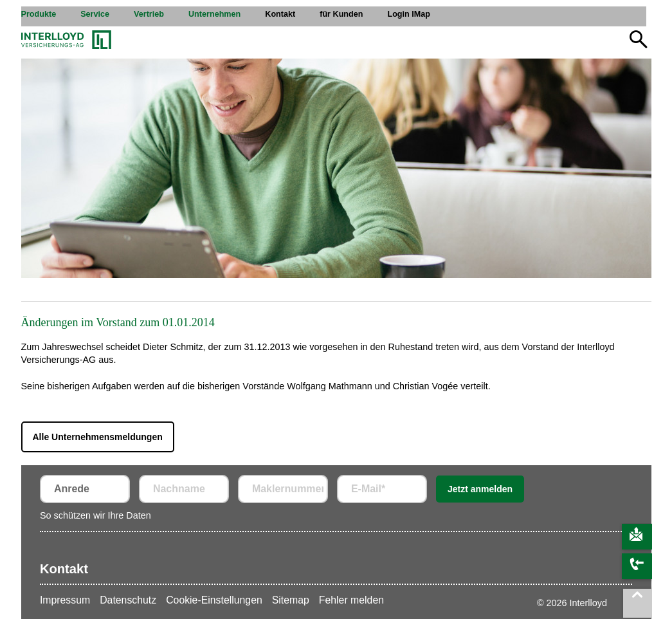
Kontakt (64, 569)
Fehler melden (351, 600)
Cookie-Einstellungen (214, 600)
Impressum (65, 600)
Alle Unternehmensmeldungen (98, 437)
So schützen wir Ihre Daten (95, 515)
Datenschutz (128, 600)
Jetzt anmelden (480, 489)
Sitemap (291, 600)
